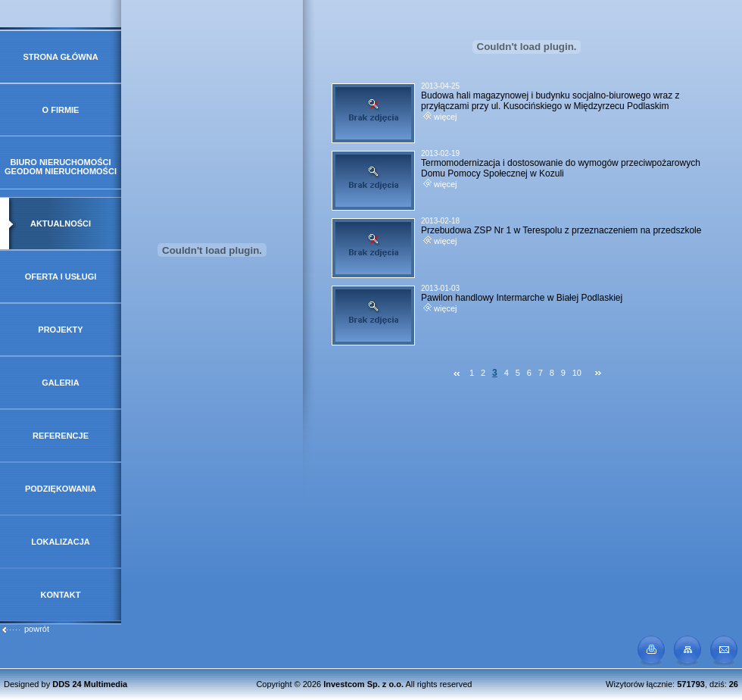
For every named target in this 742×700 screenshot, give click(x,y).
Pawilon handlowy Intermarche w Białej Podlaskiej (522, 298)
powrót (25, 629)
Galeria (61, 383)
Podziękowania (61, 489)
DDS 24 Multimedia (90, 684)
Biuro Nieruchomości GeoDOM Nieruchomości (61, 167)
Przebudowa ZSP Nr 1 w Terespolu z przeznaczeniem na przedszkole (561, 230)
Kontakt (61, 595)
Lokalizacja (61, 542)
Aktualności (61, 223)
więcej (440, 117)
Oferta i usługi (61, 277)
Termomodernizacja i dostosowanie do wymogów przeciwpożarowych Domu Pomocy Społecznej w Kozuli (561, 168)
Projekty (60, 330)
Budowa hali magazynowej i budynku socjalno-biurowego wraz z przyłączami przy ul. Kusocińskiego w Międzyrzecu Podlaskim (550, 101)
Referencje (61, 436)
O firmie (61, 110)
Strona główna (60, 57)
